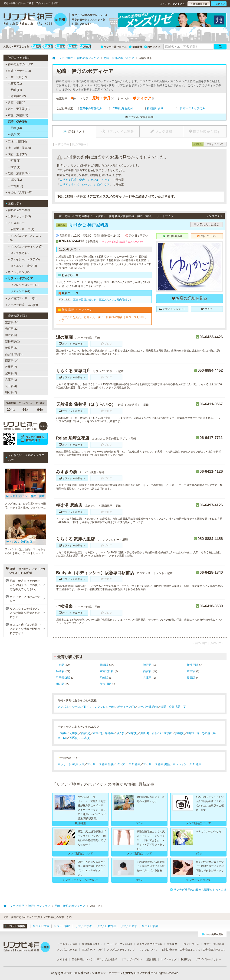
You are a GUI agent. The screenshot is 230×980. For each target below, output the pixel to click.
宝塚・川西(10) (16, 142)
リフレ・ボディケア (19, 278)
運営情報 (151, 959)
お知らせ (62, 959)
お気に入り (152, 47)
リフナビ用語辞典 (214, 944)
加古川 (86, 46)
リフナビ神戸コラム (114, 47)
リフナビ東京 (129, 926)
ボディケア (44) (19, 291)
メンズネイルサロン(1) (72, 707)
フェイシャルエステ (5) (24, 259)
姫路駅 (60, 671)
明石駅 (60, 684)
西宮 (73, 46)
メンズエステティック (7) (25, 247)
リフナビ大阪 (41, 926)
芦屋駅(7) (11, 367)
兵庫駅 (147, 678)
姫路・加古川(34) (17, 173)
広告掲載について (82, 959)
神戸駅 (147, 665)
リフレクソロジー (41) (23, 285)
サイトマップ (169, 959)
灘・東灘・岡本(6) (18, 148)
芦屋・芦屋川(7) (17, 115)
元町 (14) (15, 90)
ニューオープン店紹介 (120, 944)
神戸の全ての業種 (18, 210)
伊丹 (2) (14, 134)
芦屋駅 (191, 671)
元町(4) (74, 733)
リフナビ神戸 (62, 926)
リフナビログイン (132, 959)
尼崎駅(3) (11, 373)
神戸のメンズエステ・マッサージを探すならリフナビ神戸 (117, 973)
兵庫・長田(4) (15, 103)
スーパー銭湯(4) (148, 707)
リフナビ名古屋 (106, 926)
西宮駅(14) (12, 361)
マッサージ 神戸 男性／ (158, 764)
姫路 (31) (15, 180)
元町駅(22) (12, 329)
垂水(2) (168, 733)
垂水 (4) (14, 167)
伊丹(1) (121, 733)
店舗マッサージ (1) (21, 229)
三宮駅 (60, 665)
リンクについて (148, 950)
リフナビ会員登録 (107, 959)
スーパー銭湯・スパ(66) (22, 305)
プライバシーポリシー (208, 959)
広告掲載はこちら (190, 950)
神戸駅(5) (11, 335)
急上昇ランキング (92, 950)
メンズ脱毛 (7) (18, 253)
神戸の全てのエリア (19, 64)
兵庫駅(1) (11, 380)
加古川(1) (193, 733)
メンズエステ (15, 223)
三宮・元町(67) (16, 77)
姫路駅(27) (12, 348)
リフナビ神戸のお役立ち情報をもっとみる (198, 890)
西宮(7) (86, 733)
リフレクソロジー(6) (102, 707)
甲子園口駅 (63, 678)
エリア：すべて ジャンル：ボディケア (85, 185)
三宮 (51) (15, 84)
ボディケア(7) (126, 707)
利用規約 (186, 959)
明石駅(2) (11, 392)
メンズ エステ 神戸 (128, 764)
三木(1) (86, 738)
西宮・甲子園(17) (18, 109)
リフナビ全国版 (15, 926)
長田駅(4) (11, 386)
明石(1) (156, 733)
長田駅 (191, 678)
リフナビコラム (190, 944)
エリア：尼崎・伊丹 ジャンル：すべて (85, 180)
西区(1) (74, 738)
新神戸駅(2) (12, 342)
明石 (49, 46)
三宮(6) (62, 733)
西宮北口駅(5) (14, 354)
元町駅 (104, 665)
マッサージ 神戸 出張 (100, 764)
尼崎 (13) (15, 128)
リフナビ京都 (84, 926)
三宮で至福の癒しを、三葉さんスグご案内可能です (103, 300)
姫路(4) (180, 733)
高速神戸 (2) (17, 96)
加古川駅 (105, 684)
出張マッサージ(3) (18, 71)
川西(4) (145, 733)
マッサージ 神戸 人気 (71, 764)
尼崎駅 (104, 678)
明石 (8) (14, 161)
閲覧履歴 (136, 47)
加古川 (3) (16, 186)
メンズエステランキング (121, 950)
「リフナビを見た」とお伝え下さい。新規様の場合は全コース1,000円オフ (102, 319)
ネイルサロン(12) (18, 272)
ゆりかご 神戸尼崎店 (82, 225)
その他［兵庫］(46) (19, 192)
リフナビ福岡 (150, 926)
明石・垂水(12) (16, 154)
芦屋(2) (97, 733)
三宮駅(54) (12, 322)
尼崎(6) (109, 733)
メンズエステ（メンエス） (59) (26, 238)
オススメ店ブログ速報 (150, 944)
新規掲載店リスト (92, 944)
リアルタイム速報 (67, 944)
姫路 (37, 46)
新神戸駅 (192, 665)
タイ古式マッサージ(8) (21, 298)
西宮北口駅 (107, 671)
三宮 (61, 46)
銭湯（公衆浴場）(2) (173, 707)
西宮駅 (147, 671)
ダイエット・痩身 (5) (23, 266)
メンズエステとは (67, 950)
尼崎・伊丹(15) (16, 122)
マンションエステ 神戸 (187, 764)
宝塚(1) (133, 733)
